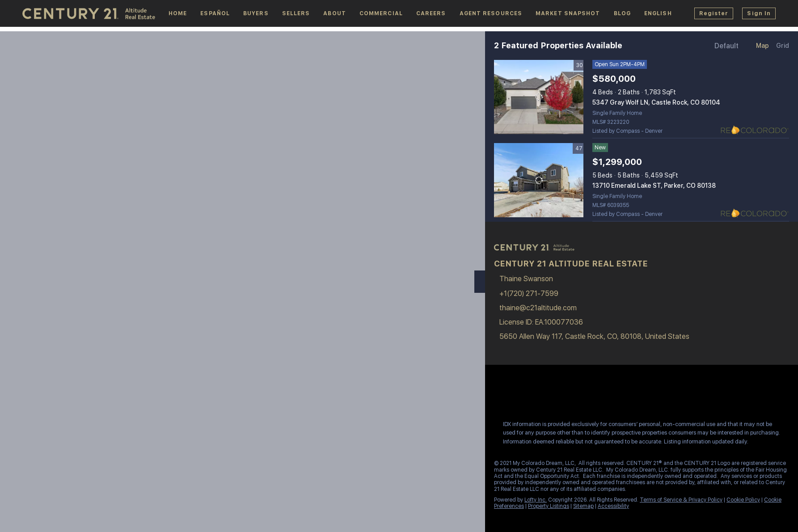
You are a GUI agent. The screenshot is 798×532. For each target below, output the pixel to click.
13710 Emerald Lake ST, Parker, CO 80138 (654, 186)
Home (178, 13)
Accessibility (613, 506)
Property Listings (549, 506)
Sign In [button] (759, 13)
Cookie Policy (743, 500)
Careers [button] (431, 13)
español (215, 13)
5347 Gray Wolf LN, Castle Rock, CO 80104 (656, 102)
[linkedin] (516, 394)
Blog (622, 13)
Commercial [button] (381, 13)
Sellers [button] (296, 13)
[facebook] (498, 394)
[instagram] (534, 394)
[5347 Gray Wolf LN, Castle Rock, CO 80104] (539, 97)
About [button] (335, 13)
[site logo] (539, 252)
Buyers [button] (256, 13)
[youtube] (552, 394)
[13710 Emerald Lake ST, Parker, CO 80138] (539, 180)
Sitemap (583, 506)
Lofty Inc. (536, 500)
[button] (658, 13)
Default (726, 46)
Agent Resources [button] (491, 13)
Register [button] (714, 13)
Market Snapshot (568, 13)
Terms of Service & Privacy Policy (681, 500)
